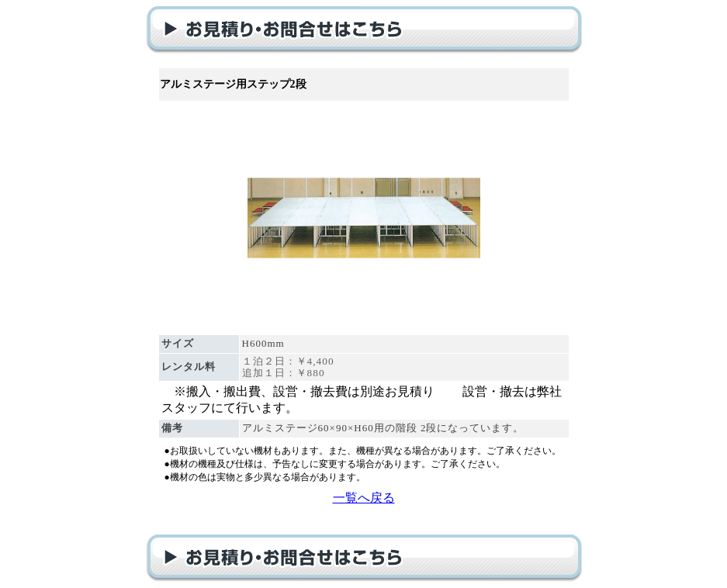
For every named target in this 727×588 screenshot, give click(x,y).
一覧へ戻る (364, 498)
